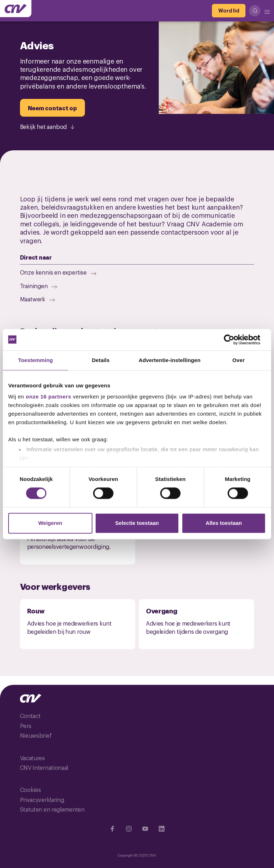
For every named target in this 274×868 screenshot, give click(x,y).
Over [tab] (239, 360)
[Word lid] (229, 11)
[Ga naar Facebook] (112, 829)
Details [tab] (101, 360)
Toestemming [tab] (36, 360)
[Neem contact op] (52, 108)
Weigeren (50, 523)
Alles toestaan (224, 523)
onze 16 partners (48, 397)
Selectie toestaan (137, 523)
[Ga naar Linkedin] (162, 829)
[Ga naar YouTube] (145, 829)
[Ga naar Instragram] (129, 829)
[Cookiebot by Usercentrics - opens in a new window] (235, 340)
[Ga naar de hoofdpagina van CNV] (16, 9)
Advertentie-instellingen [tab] (170, 360)
